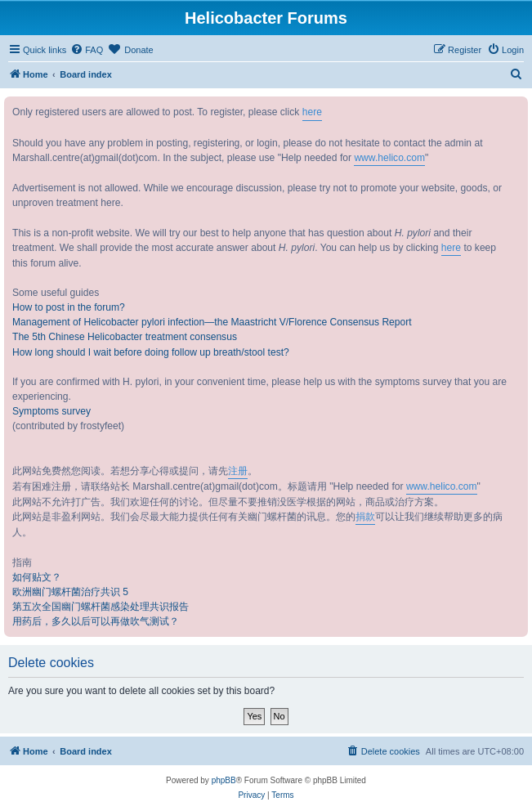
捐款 (365, 517)
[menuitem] (87, 50)
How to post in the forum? (69, 307)
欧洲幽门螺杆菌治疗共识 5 (70, 592)
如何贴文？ (37, 577)
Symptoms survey (51, 411)
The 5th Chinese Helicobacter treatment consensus (125, 337)
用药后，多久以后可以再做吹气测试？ (96, 621)
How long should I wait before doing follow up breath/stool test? (151, 352)
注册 (238, 471)
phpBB (224, 780)
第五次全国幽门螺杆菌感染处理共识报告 (101, 607)
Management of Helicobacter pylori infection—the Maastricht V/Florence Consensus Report (212, 322)
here (312, 112)
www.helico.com (389, 158)
